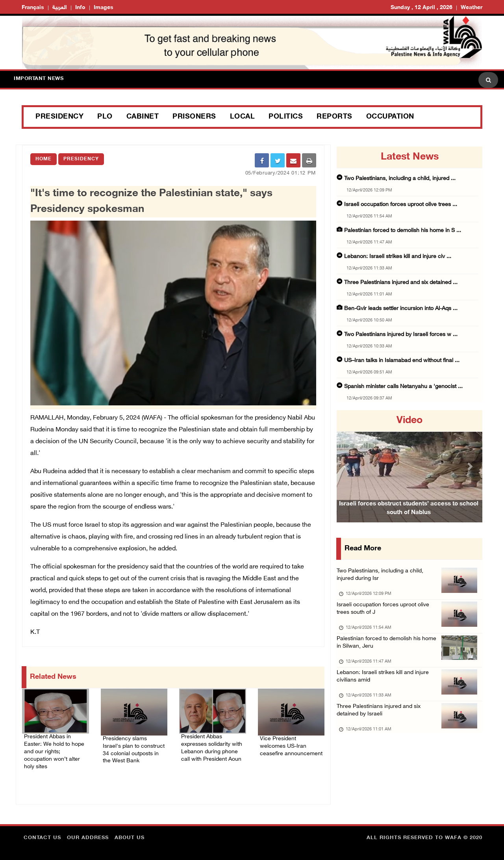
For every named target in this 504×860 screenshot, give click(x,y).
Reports (334, 117)
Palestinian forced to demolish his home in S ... (403, 231)
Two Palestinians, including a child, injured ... (400, 179)
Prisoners (194, 117)
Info (80, 8)
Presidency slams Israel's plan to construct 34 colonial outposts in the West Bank (134, 746)
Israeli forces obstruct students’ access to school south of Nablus (409, 520)
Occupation (390, 117)
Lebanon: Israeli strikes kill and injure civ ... (398, 257)
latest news (410, 157)
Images (104, 8)
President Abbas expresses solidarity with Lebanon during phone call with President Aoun (209, 749)
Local (243, 117)
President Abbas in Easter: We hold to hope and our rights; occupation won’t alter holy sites (55, 749)
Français (33, 8)
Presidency (59, 117)
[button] (348, 466)
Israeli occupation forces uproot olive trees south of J (385, 614)
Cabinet (143, 117)
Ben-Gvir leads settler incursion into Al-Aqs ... (401, 309)
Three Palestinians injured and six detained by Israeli (380, 725)
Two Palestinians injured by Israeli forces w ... (401, 335)
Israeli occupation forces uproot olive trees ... (401, 205)
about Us (130, 834)
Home (44, 159)
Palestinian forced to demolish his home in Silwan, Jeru (389, 651)
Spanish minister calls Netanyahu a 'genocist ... (403, 387)
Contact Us (42, 834)
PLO (105, 117)
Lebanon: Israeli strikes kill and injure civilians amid (384, 688)
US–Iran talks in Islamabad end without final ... (402, 361)
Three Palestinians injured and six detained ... (401, 283)
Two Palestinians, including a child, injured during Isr (382, 577)
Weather (472, 8)
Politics (286, 117)
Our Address (88, 834)
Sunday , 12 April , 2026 (422, 8)
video (409, 421)
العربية (60, 8)
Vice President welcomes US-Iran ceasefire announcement (291, 741)
